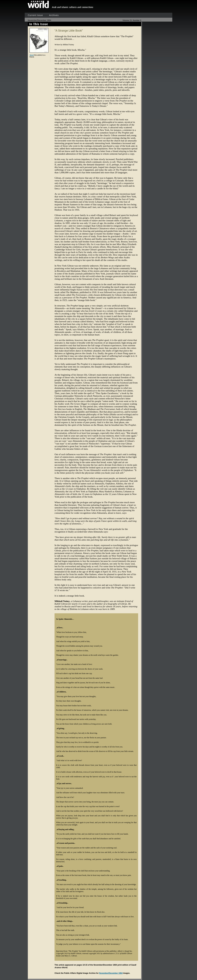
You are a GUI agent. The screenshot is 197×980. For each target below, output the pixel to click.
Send (32, 55)
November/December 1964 (111, 973)
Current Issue (35, 15)
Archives (54, 15)
